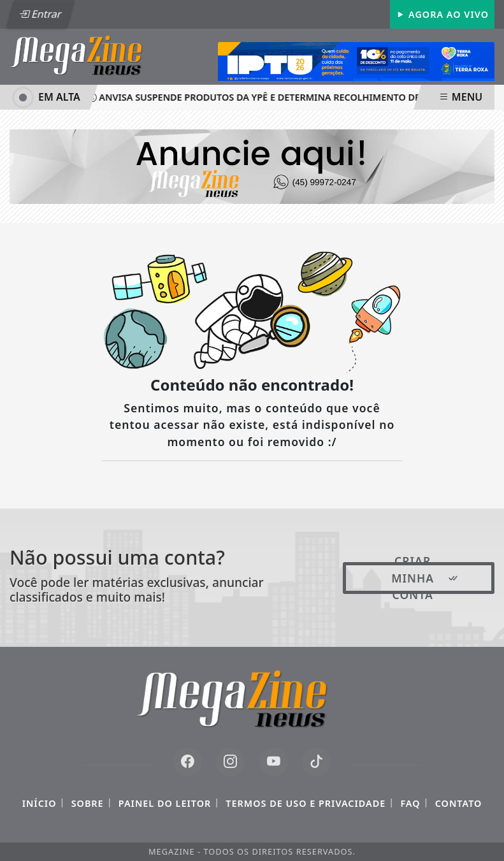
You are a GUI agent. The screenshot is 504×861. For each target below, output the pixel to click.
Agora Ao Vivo (442, 14)
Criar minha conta (425, 578)
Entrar (40, 14)
